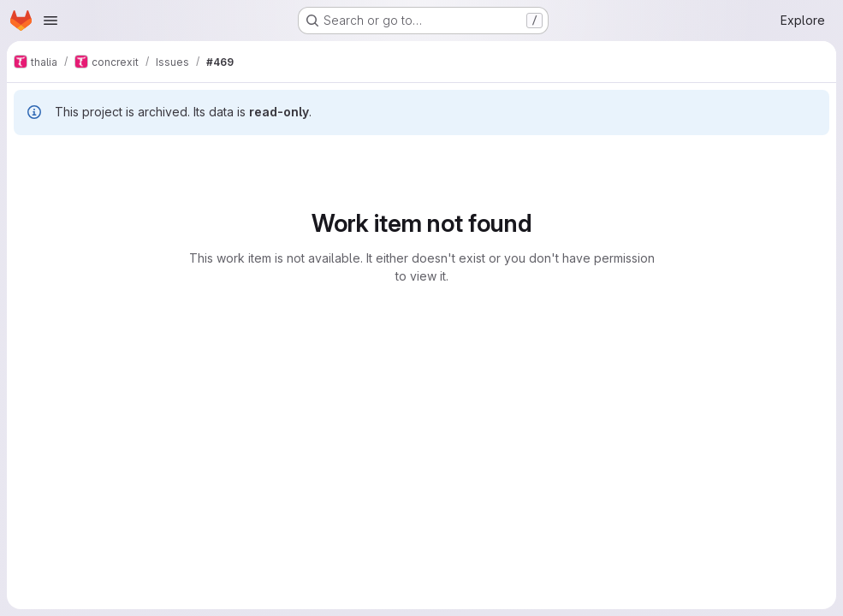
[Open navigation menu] (50, 21)
